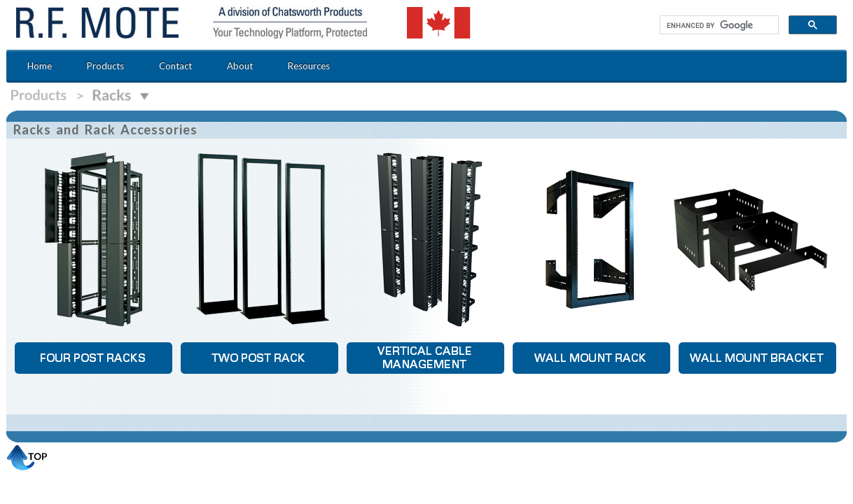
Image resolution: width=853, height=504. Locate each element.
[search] (718, 25)
